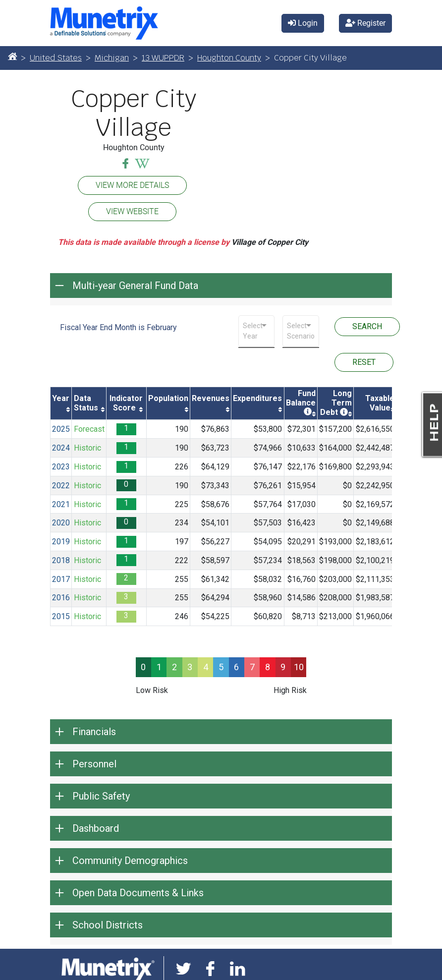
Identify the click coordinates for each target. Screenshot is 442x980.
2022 (61, 486)
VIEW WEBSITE (132, 211)
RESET (364, 362)
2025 (61, 429)
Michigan (112, 58)
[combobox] (257, 331)
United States (56, 58)
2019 (61, 542)
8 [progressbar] (268, 667)
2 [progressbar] (174, 667)
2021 (61, 504)
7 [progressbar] (252, 667)
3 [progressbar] (190, 667)
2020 (61, 523)
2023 (61, 467)
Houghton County (229, 58)
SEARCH (367, 326)
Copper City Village (134, 113)
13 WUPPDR (163, 58)
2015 (61, 616)
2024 (61, 448)
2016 (61, 598)
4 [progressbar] (206, 667)
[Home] (12, 56)
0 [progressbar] (143, 667)
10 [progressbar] (299, 667)
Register (365, 23)
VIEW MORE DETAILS (132, 185)
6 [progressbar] (236, 667)
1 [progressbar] (159, 667)
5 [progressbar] (221, 667)
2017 (61, 579)
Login (303, 23)
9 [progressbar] (283, 667)
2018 (61, 560)
